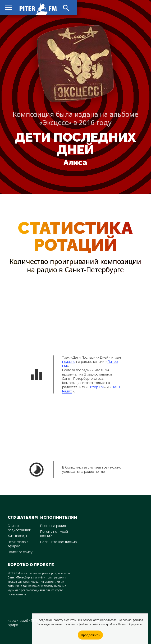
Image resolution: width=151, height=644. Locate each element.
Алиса (75, 163)
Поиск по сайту (20, 552)
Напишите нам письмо (58, 542)
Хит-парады (17, 536)
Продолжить (90, 635)
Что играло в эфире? (18, 544)
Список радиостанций (19, 528)
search (66, 8)
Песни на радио (53, 526)
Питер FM (96, 387)
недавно (69, 362)
